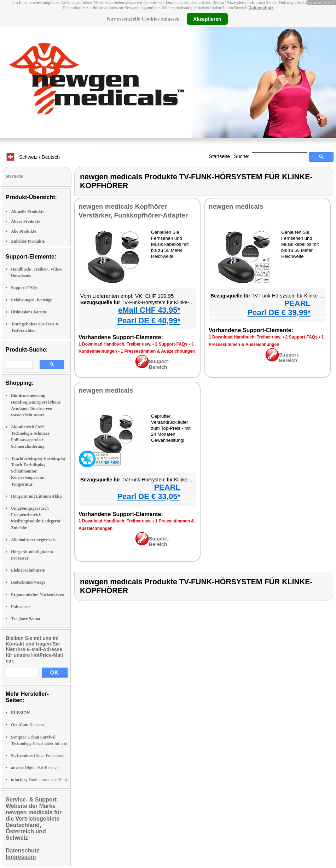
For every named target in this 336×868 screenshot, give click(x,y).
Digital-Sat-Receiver (35, 768)
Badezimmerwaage (28, 582)
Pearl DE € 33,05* (149, 496)
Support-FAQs (24, 288)
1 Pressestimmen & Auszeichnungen (158, 351)
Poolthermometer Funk (39, 780)
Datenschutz (261, 8)
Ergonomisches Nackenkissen (38, 595)
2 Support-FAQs (171, 344)
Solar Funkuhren (38, 756)
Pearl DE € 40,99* (149, 321)
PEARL (297, 303)
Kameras (28, 725)
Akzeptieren (207, 19)
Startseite (219, 156)
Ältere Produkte (26, 221)
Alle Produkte (24, 231)
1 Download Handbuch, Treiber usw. (115, 344)
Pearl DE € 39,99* (279, 313)
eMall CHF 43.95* (149, 310)
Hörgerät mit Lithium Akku (36, 496)
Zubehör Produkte (28, 241)
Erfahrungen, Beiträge (31, 300)
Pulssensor (21, 607)
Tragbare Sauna (26, 619)
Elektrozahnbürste (28, 570)
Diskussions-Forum (28, 312)
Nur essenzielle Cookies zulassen (143, 19)
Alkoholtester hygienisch (33, 540)
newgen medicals (236, 206)
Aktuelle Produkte (28, 212)
